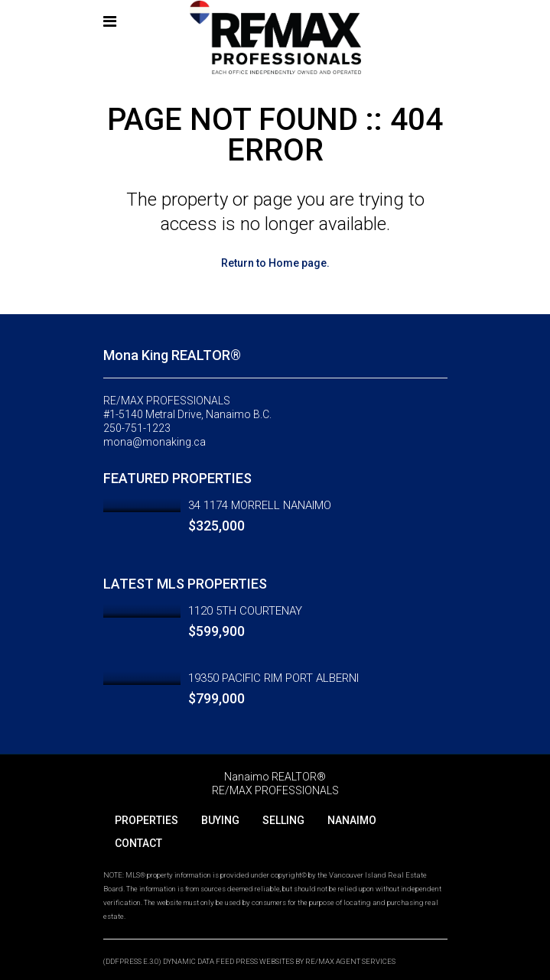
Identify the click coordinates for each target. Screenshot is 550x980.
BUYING (220, 820)
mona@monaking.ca (155, 442)
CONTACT (138, 843)
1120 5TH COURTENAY (245, 611)
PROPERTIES (146, 820)
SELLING (283, 820)
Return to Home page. (275, 263)
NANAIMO (352, 820)
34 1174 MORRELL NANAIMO (260, 505)
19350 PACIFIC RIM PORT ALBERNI (273, 678)
